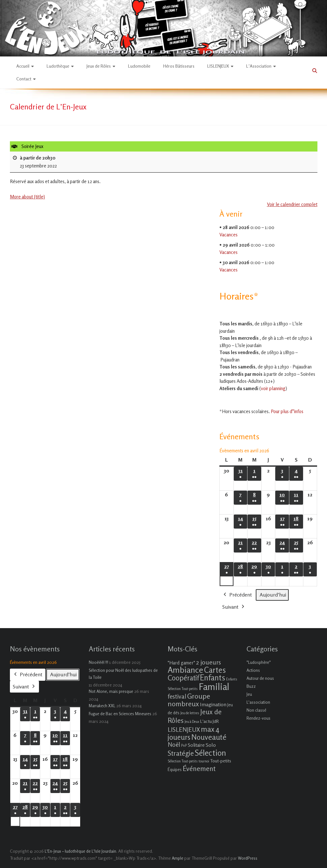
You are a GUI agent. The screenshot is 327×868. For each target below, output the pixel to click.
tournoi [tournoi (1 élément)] (204, 761)
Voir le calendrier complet (292, 205)
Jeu (249, 694)
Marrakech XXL (102, 706)
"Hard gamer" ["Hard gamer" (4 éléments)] (181, 663)
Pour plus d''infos (287, 411)
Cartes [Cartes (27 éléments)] (215, 670)
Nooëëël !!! (99, 662)
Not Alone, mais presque (111, 691)
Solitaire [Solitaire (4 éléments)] (196, 745)
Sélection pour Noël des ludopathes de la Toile (123, 674)
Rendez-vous (259, 718)
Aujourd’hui (273, 594)
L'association (258, 702)
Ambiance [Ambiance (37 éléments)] (185, 670)
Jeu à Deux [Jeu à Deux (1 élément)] (192, 722)
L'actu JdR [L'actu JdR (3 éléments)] (209, 721)
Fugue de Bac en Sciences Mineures (120, 714)
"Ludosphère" (259, 662)
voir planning (273, 388)
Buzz (251, 686)
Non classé (256, 710)
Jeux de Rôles (99, 66)
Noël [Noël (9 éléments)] (174, 744)
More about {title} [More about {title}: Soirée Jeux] (27, 197)
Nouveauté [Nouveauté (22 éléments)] (209, 737)
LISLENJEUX (218, 66)
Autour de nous (260, 678)
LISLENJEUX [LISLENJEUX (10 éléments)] (184, 730)
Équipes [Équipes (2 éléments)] (175, 769)
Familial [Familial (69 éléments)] (214, 686)
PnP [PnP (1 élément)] (184, 746)
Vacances (228, 235)
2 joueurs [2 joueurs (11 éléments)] (209, 662)
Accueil (23, 66)
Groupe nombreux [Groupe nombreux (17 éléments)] (189, 700)
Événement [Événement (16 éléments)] (199, 768)
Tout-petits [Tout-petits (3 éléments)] (221, 761)
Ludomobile (139, 66)
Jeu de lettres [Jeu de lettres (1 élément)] (190, 713)
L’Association (259, 66)
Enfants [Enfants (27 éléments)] (213, 678)
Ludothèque (58, 66)
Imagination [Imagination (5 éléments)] (213, 704)
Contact (24, 79)
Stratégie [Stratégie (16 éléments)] (181, 753)
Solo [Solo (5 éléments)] (211, 745)
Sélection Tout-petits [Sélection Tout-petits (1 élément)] (183, 761)
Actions (253, 670)
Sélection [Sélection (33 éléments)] (210, 753)
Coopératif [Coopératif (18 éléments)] (183, 678)
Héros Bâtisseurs (179, 66)
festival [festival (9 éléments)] (177, 696)
